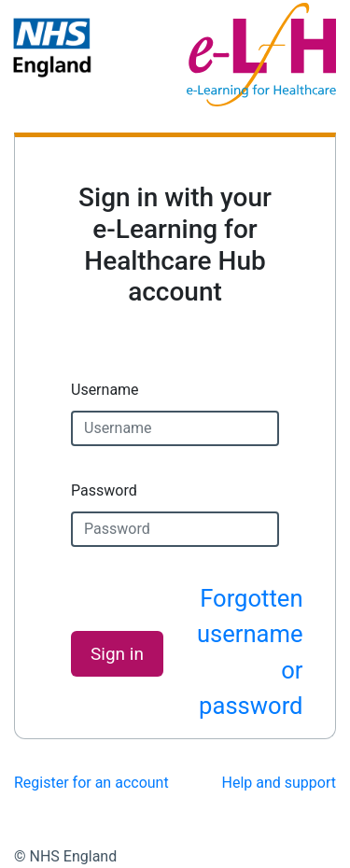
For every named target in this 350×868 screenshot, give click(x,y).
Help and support (280, 783)
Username (105, 390)
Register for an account (91, 783)
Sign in (117, 654)
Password (104, 490)
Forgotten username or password (250, 652)
